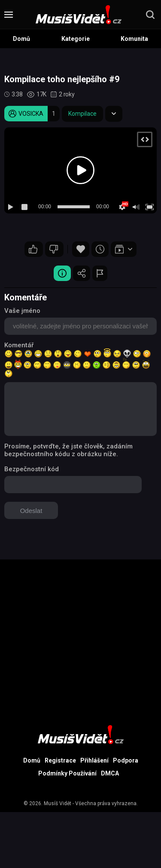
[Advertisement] (80, 640)
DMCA (110, 773)
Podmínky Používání (67, 773)
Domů (21, 39)
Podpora (126, 760)
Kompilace (82, 114)
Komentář (19, 345)
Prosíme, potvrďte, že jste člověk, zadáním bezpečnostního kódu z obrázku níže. (68, 450)
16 (33, 249)
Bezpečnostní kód (32, 469)
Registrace (60, 760)
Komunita (134, 39)
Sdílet (82, 273)
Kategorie (76, 39)
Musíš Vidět (58, 803)
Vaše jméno (22, 311)
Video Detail (62, 273)
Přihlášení (94, 760)
